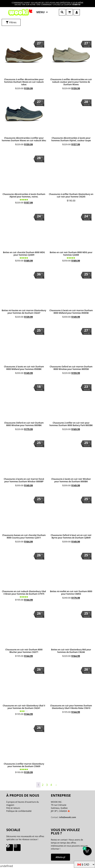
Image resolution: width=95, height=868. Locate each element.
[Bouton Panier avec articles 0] (87, 851)
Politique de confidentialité (19, 811)
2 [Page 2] (43, 785)
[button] (62, 12)
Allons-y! (60, 857)
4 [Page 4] (51, 785)
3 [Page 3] (47, 785)
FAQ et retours (13, 808)
